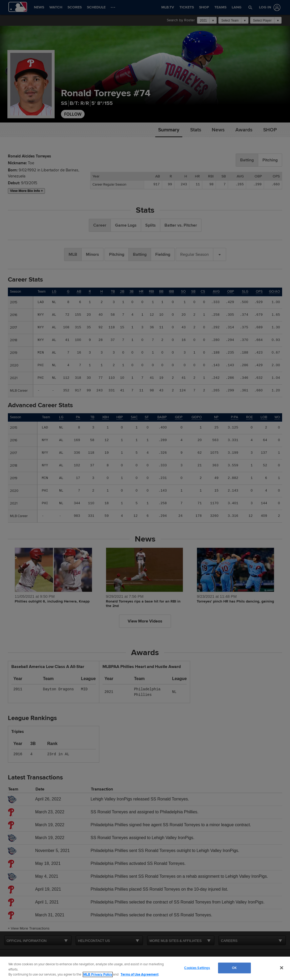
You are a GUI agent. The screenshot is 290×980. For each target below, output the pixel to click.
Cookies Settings (197, 968)
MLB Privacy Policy (98, 974)
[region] (145, 968)
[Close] (282, 968)
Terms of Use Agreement (139, 974)
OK (234, 968)
